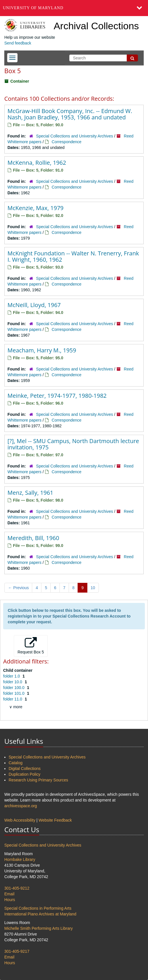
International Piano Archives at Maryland (40, 914)
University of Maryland (33, 8)
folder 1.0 (12, 676)
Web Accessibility (20, 820)
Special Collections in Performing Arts (38, 908)
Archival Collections (96, 26)
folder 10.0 (13, 682)
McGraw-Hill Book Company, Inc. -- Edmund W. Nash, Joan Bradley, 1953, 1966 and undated (70, 114)
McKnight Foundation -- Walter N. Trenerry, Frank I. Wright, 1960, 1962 (73, 256)
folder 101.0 (14, 693)
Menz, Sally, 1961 (30, 493)
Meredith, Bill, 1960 (33, 538)
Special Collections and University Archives (75, 136)
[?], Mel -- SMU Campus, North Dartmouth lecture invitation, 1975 (73, 444)
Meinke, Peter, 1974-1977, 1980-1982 (57, 396)
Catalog (16, 763)
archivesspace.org (21, 806)
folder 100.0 (14, 688)
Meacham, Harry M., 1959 (42, 350)
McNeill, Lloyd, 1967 (34, 305)
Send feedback (18, 43)
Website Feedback (55, 820)
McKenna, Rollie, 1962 (37, 163)
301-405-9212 (17, 888)
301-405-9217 (17, 951)
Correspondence (67, 142)
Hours (10, 900)
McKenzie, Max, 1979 (35, 208)
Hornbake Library (20, 859)
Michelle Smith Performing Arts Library (39, 928)
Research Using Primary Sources (38, 780)
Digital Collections (25, 769)
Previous (18, 588)
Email (9, 894)
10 (93, 588)
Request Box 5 (31, 646)
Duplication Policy (25, 774)
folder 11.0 (13, 699)
